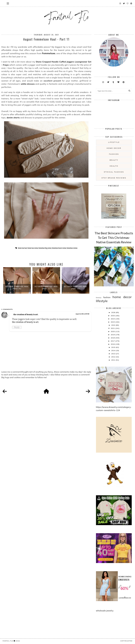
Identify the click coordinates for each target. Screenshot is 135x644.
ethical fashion (114, 172)
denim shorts (13, 118)
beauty (114, 160)
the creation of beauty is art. (26, 314)
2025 (113, 316)
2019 (113, 335)
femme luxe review (33, 248)
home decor (114, 148)
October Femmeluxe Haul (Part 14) (17, 288)
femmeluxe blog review (45, 248)
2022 (114, 325)
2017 (113, 341)
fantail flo (8, 641)
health (114, 166)
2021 (113, 328)
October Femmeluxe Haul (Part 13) (46, 288)
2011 (114, 360)
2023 (113, 322)
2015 (114, 347)
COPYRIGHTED (126, 641)
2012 (114, 357)
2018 (113, 338)
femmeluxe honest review (59, 248)
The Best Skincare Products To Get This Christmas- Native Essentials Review (114, 237)
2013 (114, 354)
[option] (17, 280)
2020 (113, 331)
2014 (114, 350)
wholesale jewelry (105, 611)
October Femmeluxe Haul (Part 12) (76, 288)
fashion (114, 154)
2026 (114, 312)
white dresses (28, 84)
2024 (113, 319)
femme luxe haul (22, 248)
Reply (17, 327)
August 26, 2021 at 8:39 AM (82, 314)
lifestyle (114, 142)
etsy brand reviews (114, 178)
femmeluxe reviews (72, 248)
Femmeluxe (49, 53)
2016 (113, 344)
